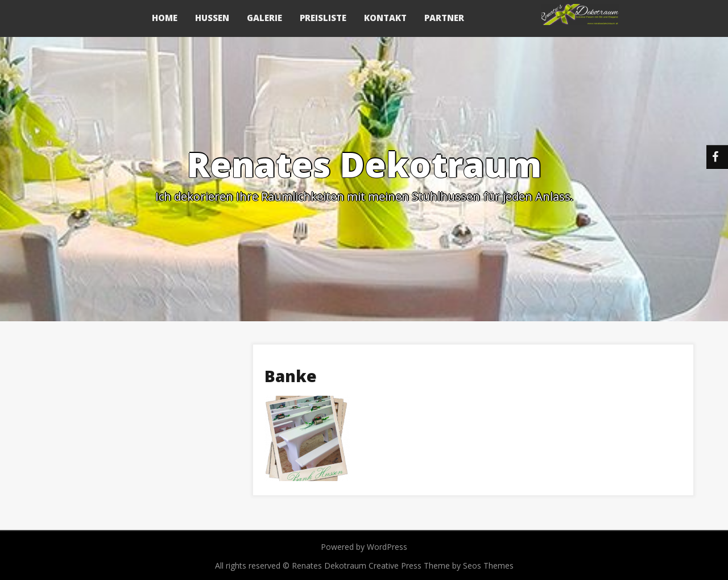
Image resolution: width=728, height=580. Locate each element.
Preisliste (323, 18)
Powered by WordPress (364, 547)
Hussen (212, 18)
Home (165, 18)
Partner (444, 18)
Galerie (264, 18)
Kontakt (385, 18)
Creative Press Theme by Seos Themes (441, 565)
